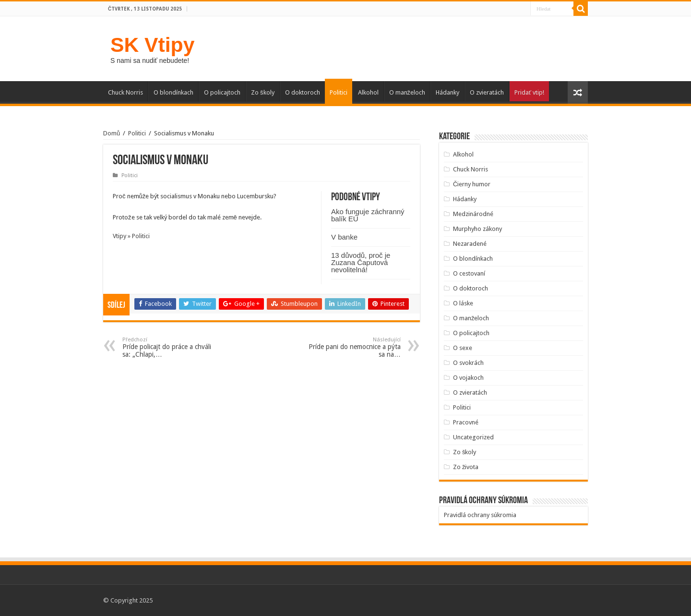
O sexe (463, 348)
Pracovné (466, 422)
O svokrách (468, 363)
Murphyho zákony (477, 229)
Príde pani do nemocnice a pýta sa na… (351, 347)
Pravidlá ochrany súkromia (480, 515)
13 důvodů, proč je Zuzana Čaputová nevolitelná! (361, 262)
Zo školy (263, 92)
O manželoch (407, 92)
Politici (339, 92)
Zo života (466, 467)
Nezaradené (470, 244)
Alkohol (368, 92)
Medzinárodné (473, 214)
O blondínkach (173, 92)
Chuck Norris (125, 92)
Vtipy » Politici (131, 236)
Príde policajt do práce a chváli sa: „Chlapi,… (172, 347)
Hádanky (447, 92)
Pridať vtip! (529, 92)
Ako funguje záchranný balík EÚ (368, 215)
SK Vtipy (152, 45)
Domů (112, 133)
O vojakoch (468, 378)
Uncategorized (473, 437)
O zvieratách (487, 92)
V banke (344, 237)
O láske (463, 303)
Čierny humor (472, 184)
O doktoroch (303, 92)
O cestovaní (469, 273)
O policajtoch (222, 92)
